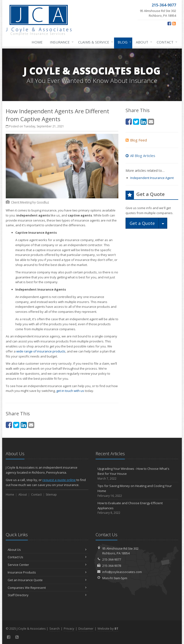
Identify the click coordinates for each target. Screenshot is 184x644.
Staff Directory (47, 595)
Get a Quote (142, 223)
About (143, 42)
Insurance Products (47, 572)
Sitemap (51, 495)
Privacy (69, 628)
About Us (47, 550)
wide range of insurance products (41, 351)
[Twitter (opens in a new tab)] (16, 425)
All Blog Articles (140, 156)
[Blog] (174, 23)
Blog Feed (136, 140)
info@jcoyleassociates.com (122, 572)
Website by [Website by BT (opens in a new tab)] (108, 628)
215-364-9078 (112, 566)
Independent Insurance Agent (152, 178)
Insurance (61, 42)
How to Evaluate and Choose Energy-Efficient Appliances (137, 508)
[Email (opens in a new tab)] (31, 425)
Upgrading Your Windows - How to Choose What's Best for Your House (137, 474)
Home (37, 42)
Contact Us (47, 557)
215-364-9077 (112, 559)
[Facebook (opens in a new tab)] (169, 23)
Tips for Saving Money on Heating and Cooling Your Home (137, 491)
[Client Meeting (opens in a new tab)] (21, 202)
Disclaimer (86, 628)
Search (55, 628)
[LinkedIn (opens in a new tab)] (24, 425)
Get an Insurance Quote (47, 580)
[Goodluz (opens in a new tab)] (43, 202)
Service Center (47, 565)
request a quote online (59, 480)
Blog (124, 42)
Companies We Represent (47, 588)
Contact (166, 42)
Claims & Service (95, 42)
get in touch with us (70, 391)
